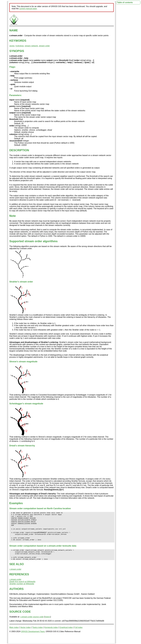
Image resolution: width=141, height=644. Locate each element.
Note (13, 216)
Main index (14, 636)
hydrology (20, 46)
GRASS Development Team (33, 640)
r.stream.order (15, 577)
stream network (31, 46)
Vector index (25, 636)
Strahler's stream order (21, 282)
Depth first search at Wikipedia (22, 590)
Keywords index (51, 636)
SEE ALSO (17, 572)
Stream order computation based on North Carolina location (40, 508)
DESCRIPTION (19, 150)
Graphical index (66, 636)
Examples (16, 503)
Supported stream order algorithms (33, 241)
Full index (78, 636)
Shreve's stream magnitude (23, 362)
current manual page (28, 9)
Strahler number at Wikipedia (22, 592)
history (47, 625)
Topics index (37, 636)
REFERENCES (19, 583)
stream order (44, 46)
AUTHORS (16, 597)
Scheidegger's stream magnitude (26, 404)
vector (12, 46)
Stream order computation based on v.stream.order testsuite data (43, 552)
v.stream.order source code (32, 625)
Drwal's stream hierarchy (22, 446)
